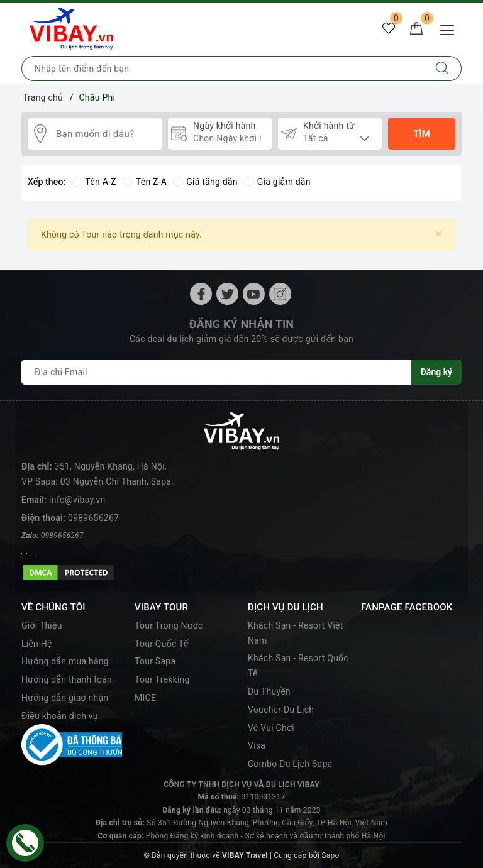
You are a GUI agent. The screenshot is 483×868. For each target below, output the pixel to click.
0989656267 (93, 518)
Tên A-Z (94, 182)
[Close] (439, 234)
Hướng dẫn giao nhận (65, 698)
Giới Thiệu (42, 625)
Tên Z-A (145, 182)
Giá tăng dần (205, 182)
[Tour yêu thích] (389, 29)
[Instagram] (280, 294)
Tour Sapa (155, 661)
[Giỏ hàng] (416, 29)
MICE (145, 698)
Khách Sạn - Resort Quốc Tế (298, 666)
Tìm (422, 134)
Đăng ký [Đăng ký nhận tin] (436, 372)
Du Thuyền (269, 691)
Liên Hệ (37, 644)
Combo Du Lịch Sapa (290, 764)
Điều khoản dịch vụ (60, 716)
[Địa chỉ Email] (217, 372)
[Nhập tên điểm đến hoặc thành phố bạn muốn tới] (223, 69)
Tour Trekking (162, 679)
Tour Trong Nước (169, 625)
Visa (257, 745)
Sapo (330, 855)
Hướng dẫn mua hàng (65, 661)
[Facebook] (201, 294)
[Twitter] (227, 294)
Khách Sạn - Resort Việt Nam (296, 633)
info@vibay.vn (77, 500)
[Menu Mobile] (451, 29)
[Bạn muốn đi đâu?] (106, 134)
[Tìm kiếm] (442, 69)
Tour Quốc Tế (162, 644)
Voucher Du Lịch (281, 710)
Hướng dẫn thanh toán (67, 679)
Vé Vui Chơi (271, 728)
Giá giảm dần (277, 182)
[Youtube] (254, 294)
